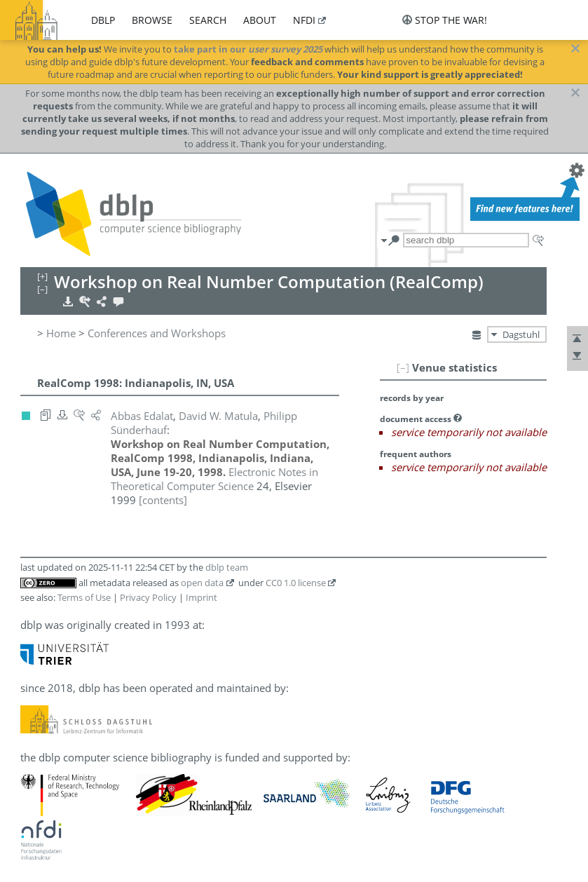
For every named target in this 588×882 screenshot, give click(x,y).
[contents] (163, 500)
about (260, 20)
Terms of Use (84, 597)
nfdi (304, 20)
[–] (403, 367)
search (208, 20)
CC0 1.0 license (296, 583)
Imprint (201, 597)
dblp (103, 20)
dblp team (227, 567)
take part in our (248, 49)
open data (202, 583)
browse (152, 20)
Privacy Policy (148, 597)
